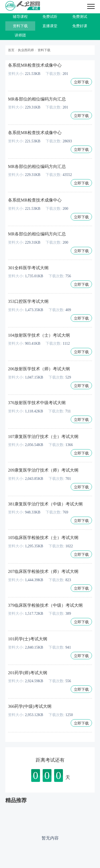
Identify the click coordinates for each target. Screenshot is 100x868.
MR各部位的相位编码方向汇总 (37, 99)
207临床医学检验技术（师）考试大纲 (43, 571)
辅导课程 (20, 17)
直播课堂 (50, 26)
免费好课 (80, 26)
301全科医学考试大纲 (28, 268)
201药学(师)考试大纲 (28, 673)
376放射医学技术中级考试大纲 (37, 403)
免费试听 (50, 17)
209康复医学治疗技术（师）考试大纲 (43, 470)
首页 (11, 50)
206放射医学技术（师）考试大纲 (39, 369)
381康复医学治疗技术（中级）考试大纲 (45, 504)
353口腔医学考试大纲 (28, 301)
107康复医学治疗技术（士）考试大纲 (43, 437)
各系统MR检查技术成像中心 (35, 65)
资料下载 (20, 26)
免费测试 (80, 17)
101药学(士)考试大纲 (28, 639)
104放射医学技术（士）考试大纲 (39, 335)
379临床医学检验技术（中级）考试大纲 (45, 605)
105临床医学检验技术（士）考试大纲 (43, 538)
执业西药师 (26, 50)
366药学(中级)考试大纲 (30, 706)
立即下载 (81, 82)
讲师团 (20, 35)
